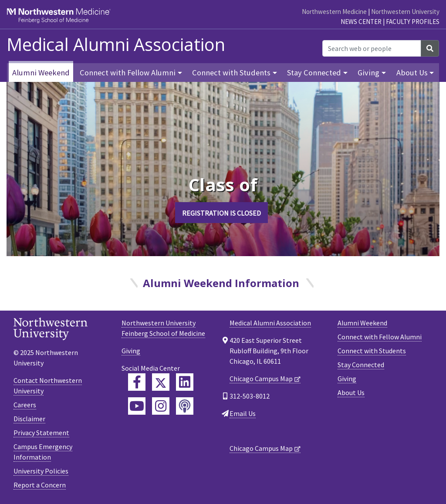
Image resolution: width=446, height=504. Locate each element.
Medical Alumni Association (116, 44)
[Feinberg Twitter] (161, 382)
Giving (347, 379)
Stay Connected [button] (314, 73)
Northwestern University (405, 12)
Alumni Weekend (41, 73)
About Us (351, 392)
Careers (25, 405)
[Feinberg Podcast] (185, 406)
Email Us (243, 413)
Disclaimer (29, 419)
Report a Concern (40, 485)
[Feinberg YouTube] (137, 406)
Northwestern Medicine (334, 12)
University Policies (41, 471)
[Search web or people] (372, 48)
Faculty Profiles (413, 22)
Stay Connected (361, 365)
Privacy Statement (41, 433)
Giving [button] (368, 73)
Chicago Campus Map (261, 379)
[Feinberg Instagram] (161, 406)
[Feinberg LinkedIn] (185, 382)
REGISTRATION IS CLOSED (221, 213)
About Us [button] (412, 73)
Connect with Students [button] (231, 73)
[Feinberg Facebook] (137, 382)
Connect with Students (372, 351)
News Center (361, 22)
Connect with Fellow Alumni (380, 337)
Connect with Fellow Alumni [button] (128, 73)
